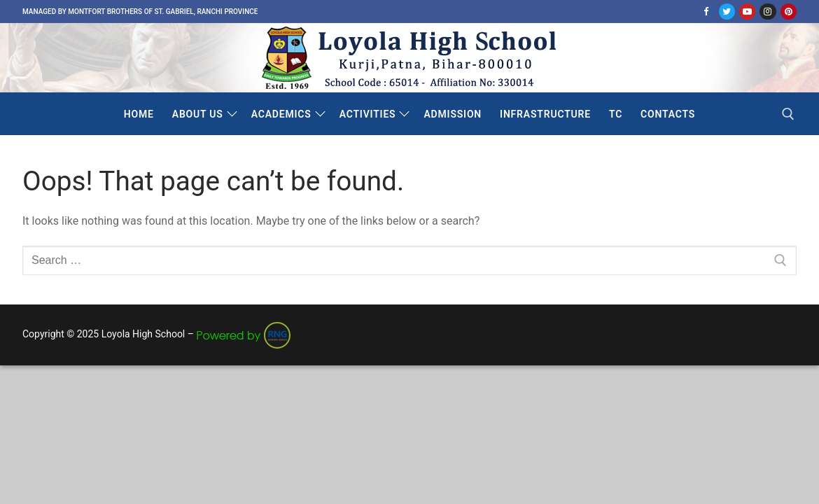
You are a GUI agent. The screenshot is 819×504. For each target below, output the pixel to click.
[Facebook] (706, 12)
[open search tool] (788, 114)
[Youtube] (747, 12)
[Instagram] (768, 12)
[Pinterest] (789, 12)
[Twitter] (727, 12)
